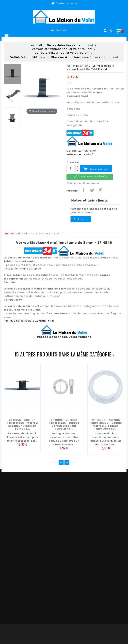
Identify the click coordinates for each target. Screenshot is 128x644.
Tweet (92, 190)
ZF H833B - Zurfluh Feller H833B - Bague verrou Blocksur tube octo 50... (106, 424)
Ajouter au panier (96, 169)
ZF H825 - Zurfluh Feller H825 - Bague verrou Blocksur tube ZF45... (64, 424)
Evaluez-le (81, 219)
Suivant (67, 462)
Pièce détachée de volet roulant (27, 275)
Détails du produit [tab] (37, 234)
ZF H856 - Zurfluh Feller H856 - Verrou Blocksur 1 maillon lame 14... (22, 424)
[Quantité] (70, 169)
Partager (83, 190)
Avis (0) (59, 234)
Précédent (61, 462)
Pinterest (100, 190)
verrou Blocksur (19, 289)
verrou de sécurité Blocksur (90, 89)
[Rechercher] (78, 30)
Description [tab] (12, 234)
